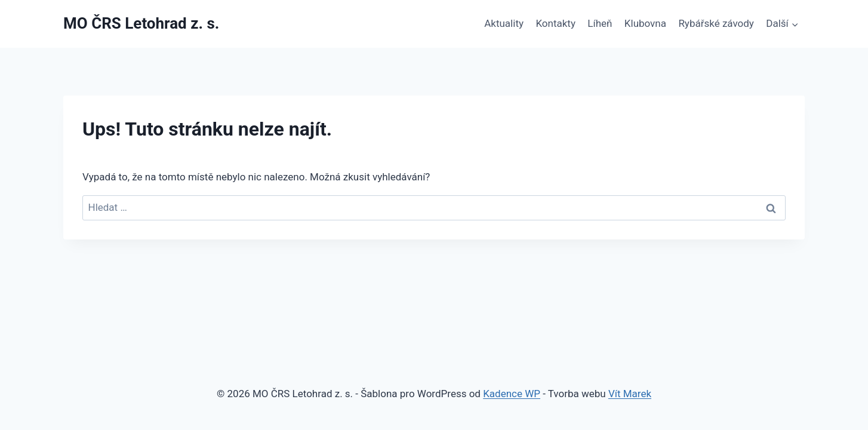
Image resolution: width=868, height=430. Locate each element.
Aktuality (504, 23)
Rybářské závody (716, 23)
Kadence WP (512, 394)
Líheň (600, 23)
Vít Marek (630, 394)
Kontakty (555, 23)
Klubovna (645, 23)
